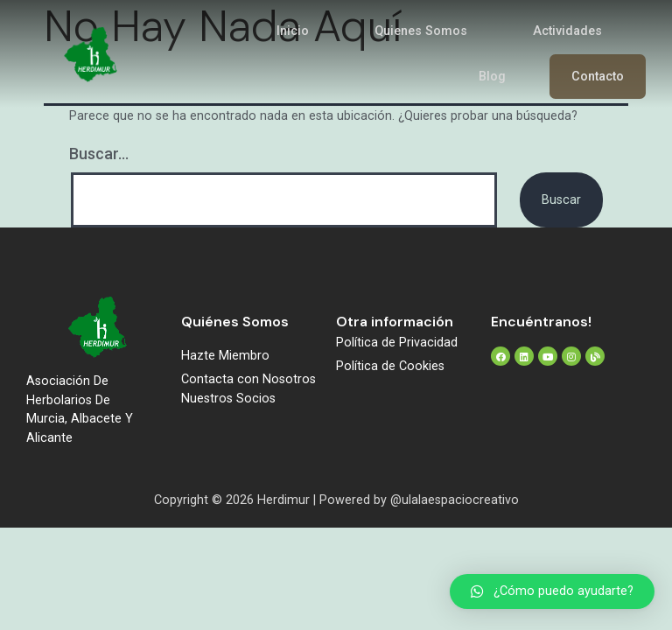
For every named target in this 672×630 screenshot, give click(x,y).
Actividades (567, 31)
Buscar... (99, 154)
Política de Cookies (390, 366)
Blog (492, 77)
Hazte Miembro (225, 356)
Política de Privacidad (397, 343)
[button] (552, 591)
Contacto (598, 77)
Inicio (293, 31)
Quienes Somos (421, 31)
